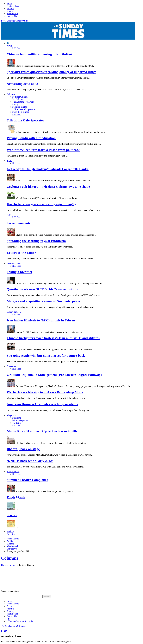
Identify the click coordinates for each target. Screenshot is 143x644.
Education (11, 366)
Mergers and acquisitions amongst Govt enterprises (44, 301)
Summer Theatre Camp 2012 (27, 480)
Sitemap (10, 11)
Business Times (14, 263)
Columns (11, 94)
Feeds (4, 21)
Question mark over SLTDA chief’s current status (42, 289)
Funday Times (13, 471)
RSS (9, 619)
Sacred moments (19, 223)
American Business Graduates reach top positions (42, 404)
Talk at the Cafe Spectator (24, 109)
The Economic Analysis (23, 102)
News (9, 46)
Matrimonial (12, 13)
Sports (10, 161)
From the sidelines (21, 112)
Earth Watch (16, 497)
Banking (10, 531)
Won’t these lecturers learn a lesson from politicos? (43, 150)
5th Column (18, 99)
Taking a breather (20, 272)
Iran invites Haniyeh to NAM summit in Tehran (41, 320)
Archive (10, 8)
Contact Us (12, 16)
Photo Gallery (13, 6)
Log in (4, 631)
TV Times (17, 423)
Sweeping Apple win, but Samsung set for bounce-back (46, 356)
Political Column (20, 97)
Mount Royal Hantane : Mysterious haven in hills (42, 431)
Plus (9, 215)
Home (9, 3)
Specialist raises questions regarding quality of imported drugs (51, 72)
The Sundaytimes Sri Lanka (20, 621)
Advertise (11, 534)
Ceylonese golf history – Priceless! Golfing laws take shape (48, 187)
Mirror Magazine (20, 420)
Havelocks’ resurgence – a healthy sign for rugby (41, 204)
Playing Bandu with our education (31, 138)
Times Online (22, 21)
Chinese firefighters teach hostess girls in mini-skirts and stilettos (53, 338)
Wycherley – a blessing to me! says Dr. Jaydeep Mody (45, 392)
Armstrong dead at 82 (22, 84)
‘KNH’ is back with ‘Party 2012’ (30, 461)
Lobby (15, 104)
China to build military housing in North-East (39, 54)
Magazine (11, 415)
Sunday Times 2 (14, 312)
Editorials (11, 21)
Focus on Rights (20, 107)
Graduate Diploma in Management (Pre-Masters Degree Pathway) (54, 375)
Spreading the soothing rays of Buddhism (36, 241)
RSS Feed (17, 48)
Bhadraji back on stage (23, 449)
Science (12, 515)
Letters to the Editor (21, 253)
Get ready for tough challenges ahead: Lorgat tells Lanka (48, 169)
